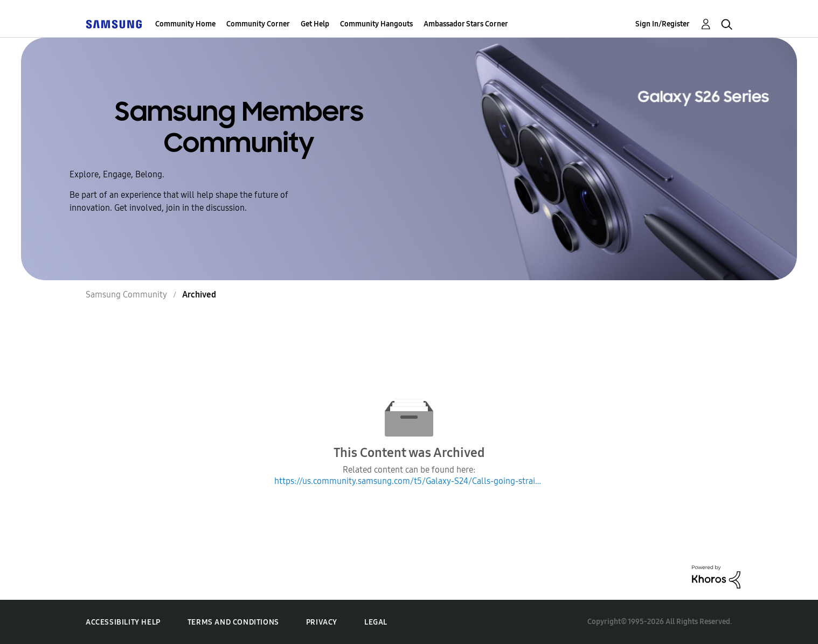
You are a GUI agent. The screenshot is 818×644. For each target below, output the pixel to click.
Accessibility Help (123, 622)
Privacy (322, 622)
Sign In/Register (663, 24)
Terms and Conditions (233, 622)
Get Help (315, 24)
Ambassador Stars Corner (466, 24)
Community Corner (258, 24)
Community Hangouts (376, 24)
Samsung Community (126, 295)
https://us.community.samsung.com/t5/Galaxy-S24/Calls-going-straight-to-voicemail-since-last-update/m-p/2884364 (409, 481)
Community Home (185, 24)
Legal (376, 622)
